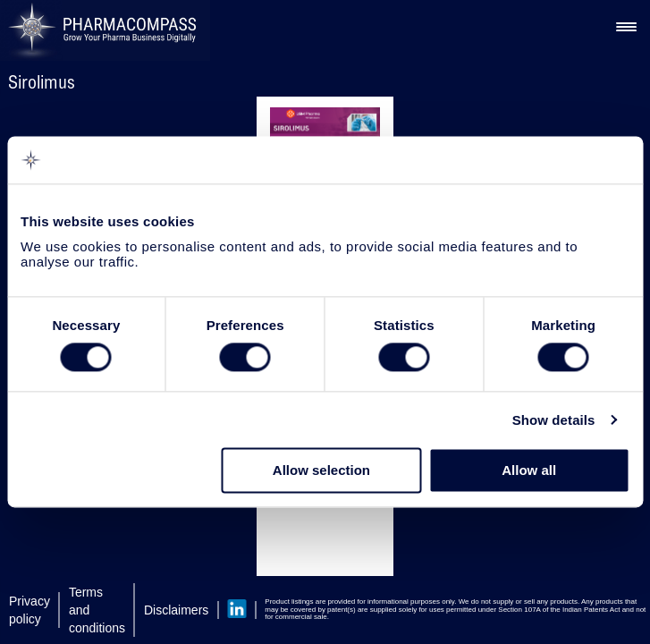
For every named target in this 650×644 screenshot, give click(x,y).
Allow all (529, 471)
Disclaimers (176, 610)
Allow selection (321, 471)
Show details (554, 420)
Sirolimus (42, 82)
